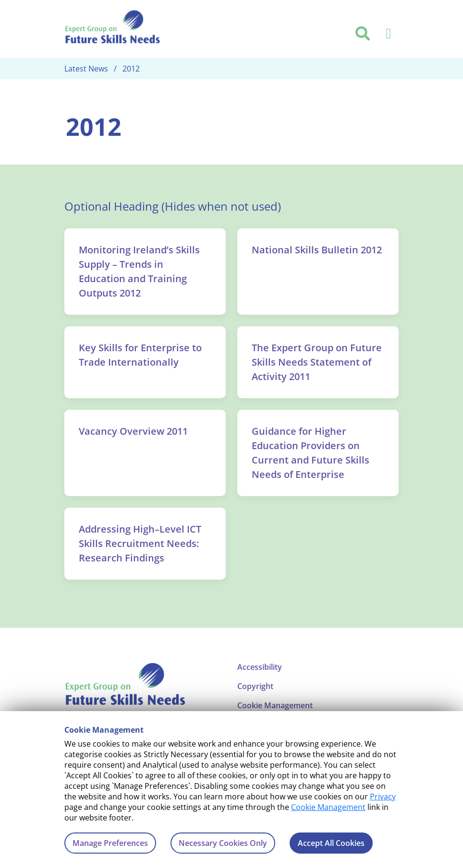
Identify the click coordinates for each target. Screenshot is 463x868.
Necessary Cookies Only (223, 843)
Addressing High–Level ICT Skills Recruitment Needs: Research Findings (140, 543)
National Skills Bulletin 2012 (317, 250)
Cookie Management (328, 807)
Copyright (255, 686)
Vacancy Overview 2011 (133, 431)
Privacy (383, 797)
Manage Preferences (110, 843)
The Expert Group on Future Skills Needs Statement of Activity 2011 (317, 362)
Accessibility (260, 667)
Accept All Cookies (331, 843)
